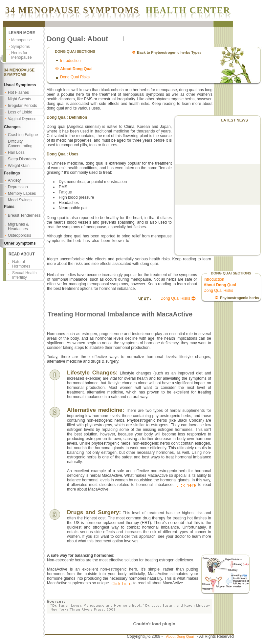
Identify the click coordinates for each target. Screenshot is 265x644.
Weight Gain (19, 166)
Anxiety (14, 180)
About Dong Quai (180, 636)
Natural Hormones (21, 264)
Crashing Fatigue (23, 135)
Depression (18, 187)
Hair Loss (16, 152)
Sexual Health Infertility (24, 275)
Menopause (22, 40)
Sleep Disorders (22, 159)
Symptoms (21, 47)
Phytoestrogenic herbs (240, 298)
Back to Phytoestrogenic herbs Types (169, 52)
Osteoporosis (20, 235)
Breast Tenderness (24, 215)
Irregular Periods (22, 106)
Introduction (70, 61)
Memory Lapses (22, 193)
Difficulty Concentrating (20, 144)
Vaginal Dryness (22, 119)
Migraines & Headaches (18, 227)
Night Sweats (20, 99)
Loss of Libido (20, 112)
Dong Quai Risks (75, 77)
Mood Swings (20, 200)
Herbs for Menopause (22, 55)
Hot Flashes (18, 92)
